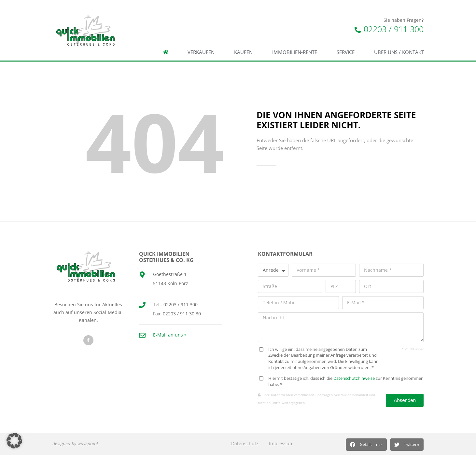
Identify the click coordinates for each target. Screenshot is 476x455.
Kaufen (243, 52)
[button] (366, 445)
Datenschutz (245, 443)
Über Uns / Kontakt (399, 52)
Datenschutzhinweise (354, 378)
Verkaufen (201, 52)
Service (346, 52)
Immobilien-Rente (295, 52)
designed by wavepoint (75, 443)
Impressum (281, 443)
